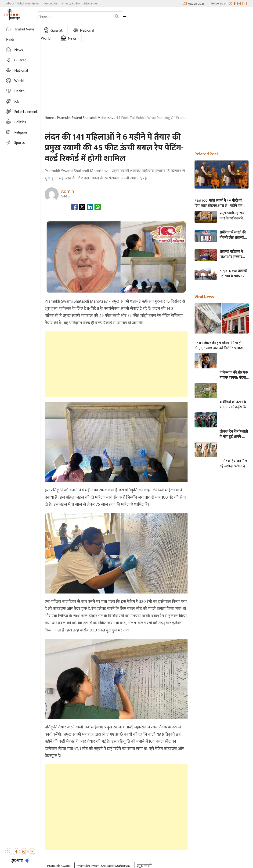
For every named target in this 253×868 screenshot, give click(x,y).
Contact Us (51, 4)
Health (19, 91)
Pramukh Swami (59, 848)
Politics (20, 122)
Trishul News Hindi (20, 35)
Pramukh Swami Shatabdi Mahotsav (104, 848)
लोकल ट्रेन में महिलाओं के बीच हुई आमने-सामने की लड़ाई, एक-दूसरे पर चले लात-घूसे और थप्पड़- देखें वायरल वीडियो (234, 416)
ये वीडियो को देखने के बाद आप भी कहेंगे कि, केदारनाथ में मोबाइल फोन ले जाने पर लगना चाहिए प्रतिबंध (233, 387)
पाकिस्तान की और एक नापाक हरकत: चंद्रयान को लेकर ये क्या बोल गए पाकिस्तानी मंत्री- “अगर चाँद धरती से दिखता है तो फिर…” (234, 357)
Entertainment (26, 112)
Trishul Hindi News (141, 859)
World (145, 16)
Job (17, 102)
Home (57, 16)
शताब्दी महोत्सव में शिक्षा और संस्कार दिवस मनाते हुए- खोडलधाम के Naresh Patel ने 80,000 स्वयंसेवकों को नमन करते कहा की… (234, 237)
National (116, 16)
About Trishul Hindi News (23, 4)
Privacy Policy (71, 4)
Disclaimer (91, 4)
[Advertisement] (116, 346)
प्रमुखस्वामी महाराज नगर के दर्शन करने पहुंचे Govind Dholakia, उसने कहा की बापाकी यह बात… (234, 198)
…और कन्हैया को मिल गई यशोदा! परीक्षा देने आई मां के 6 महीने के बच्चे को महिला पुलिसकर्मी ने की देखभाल (233, 446)
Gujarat (85, 16)
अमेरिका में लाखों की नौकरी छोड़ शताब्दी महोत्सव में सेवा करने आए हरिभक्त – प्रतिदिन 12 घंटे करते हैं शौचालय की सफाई (234, 217)
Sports (20, 143)
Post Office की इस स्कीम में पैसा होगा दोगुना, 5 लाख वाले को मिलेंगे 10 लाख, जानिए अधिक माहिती (219, 328)
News (171, 16)
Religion (21, 132)
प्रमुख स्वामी (144, 848)
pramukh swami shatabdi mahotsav (85, 100)
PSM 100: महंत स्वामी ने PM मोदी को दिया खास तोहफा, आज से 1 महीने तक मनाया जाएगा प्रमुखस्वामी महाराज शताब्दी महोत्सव (221, 185)
